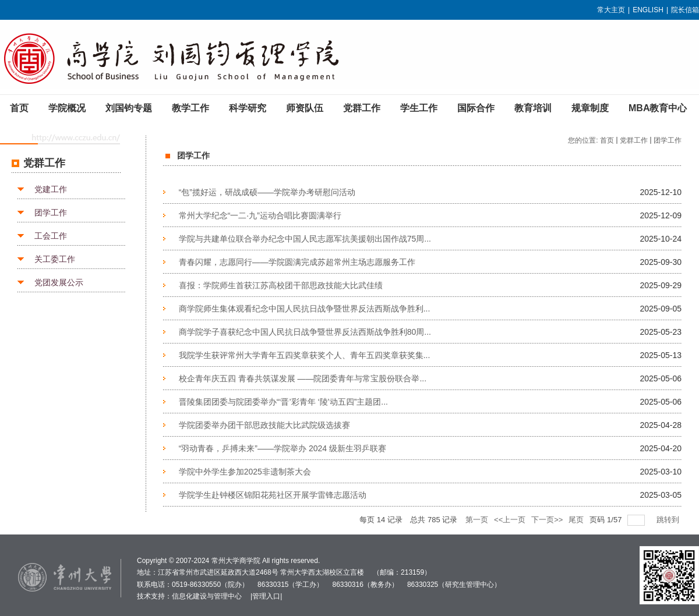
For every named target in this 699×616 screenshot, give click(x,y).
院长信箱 (685, 10)
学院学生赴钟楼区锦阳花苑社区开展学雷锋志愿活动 (273, 495)
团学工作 (51, 213)
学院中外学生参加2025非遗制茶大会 (245, 472)
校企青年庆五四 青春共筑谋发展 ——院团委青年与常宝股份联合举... (303, 378)
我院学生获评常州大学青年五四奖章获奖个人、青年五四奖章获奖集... (305, 355)
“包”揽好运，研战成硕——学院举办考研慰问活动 (267, 192)
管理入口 (266, 596)
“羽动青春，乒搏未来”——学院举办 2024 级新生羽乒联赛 (283, 448)
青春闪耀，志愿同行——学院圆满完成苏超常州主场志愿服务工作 (297, 262)
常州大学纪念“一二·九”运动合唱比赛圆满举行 (260, 215)
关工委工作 (55, 259)
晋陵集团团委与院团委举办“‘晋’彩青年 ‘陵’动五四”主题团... (283, 402)
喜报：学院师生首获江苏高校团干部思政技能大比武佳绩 (281, 285)
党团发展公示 (59, 282)
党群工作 (634, 140)
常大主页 (611, 10)
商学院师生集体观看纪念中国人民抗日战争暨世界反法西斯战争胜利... (305, 309)
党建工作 (51, 189)
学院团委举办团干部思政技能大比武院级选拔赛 (264, 425)
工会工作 (51, 236)
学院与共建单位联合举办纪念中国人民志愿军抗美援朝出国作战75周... (305, 239)
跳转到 (669, 520)
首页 (607, 140)
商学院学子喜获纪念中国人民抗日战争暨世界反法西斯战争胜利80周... (305, 332)
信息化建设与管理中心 (207, 596)
